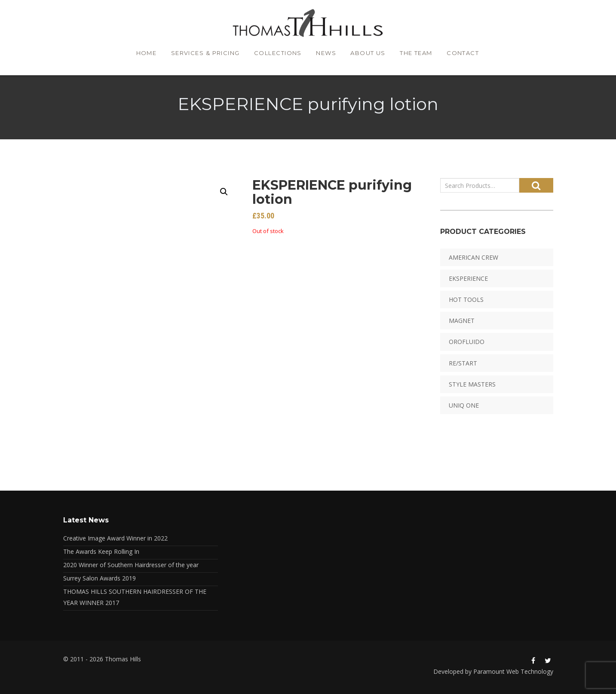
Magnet (462, 321)
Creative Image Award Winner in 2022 (115, 538)
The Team (419, 54)
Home (144, 54)
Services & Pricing (203, 54)
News (326, 54)
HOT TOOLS (466, 299)
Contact (467, 54)
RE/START (463, 363)
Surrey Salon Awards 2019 (100, 578)
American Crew (473, 257)
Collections (276, 54)
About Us (369, 54)
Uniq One (464, 405)
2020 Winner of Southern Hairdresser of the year (131, 565)
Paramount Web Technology (513, 671)
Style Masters (472, 384)
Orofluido (467, 342)
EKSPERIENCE (468, 278)
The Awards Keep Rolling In (101, 551)
